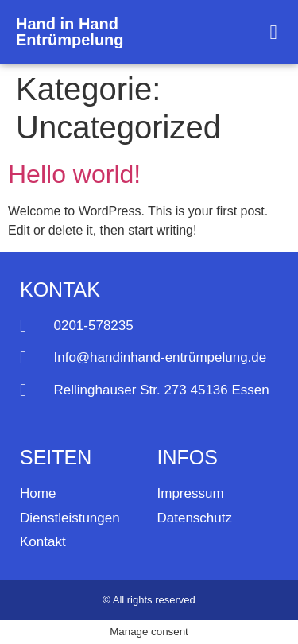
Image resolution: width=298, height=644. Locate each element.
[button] (273, 32)
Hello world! (74, 174)
